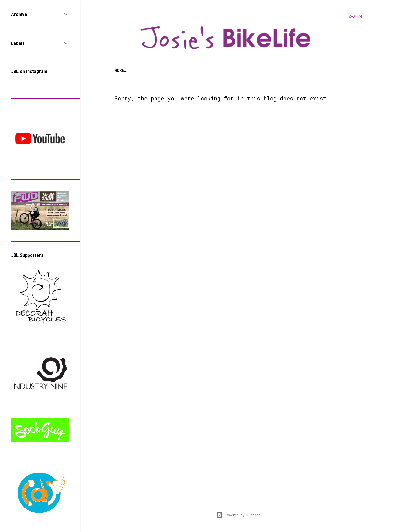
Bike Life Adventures (210, 70)
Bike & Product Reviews (266, 70)
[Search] (355, 17)
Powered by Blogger (238, 515)
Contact (307, 70)
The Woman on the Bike (156, 70)
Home (119, 70)
